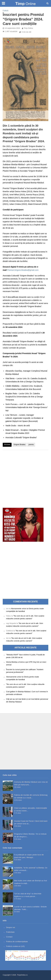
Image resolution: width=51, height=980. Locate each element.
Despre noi (11, 927)
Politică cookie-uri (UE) (15, 946)
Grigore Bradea (19, 445)
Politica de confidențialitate (17, 942)
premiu (31, 445)
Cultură (5, 11)
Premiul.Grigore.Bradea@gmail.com (23, 270)
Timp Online (28, 28)
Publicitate (10, 932)
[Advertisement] (26, 477)
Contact (9, 937)
